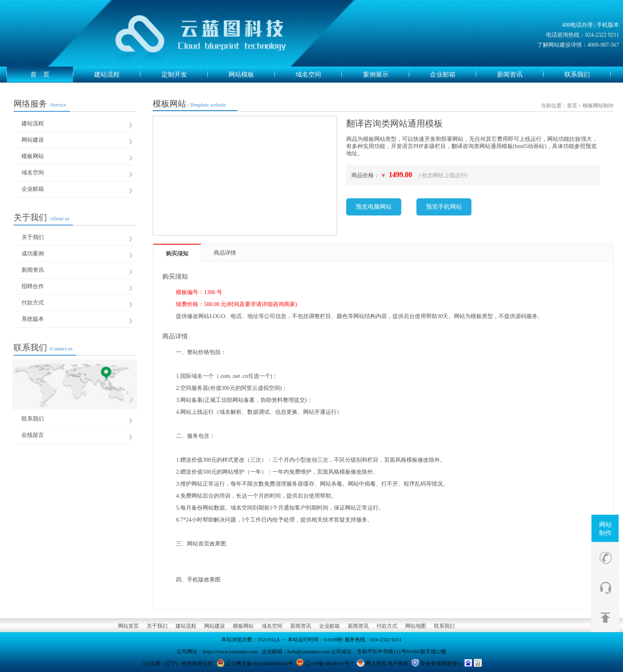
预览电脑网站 (374, 207)
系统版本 (33, 319)
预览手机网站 (444, 207)
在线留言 (33, 435)
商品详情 (225, 253)
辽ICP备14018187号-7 (329, 663)
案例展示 (386, 75)
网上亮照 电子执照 (387, 663)
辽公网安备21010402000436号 (259, 663)
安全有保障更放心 (441, 663)
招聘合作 (33, 286)
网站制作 (605, 529)
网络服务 (40, 104)
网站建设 (33, 140)
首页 (572, 106)
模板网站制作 (598, 106)
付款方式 (33, 303)
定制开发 (185, 75)
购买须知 (177, 254)
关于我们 (41, 217)
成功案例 (33, 254)
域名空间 (319, 75)
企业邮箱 (453, 75)
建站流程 (117, 75)
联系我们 (588, 75)
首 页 (52, 75)
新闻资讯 (520, 75)
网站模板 (252, 75)
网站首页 (128, 626)
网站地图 (416, 626)
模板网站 (33, 156)
